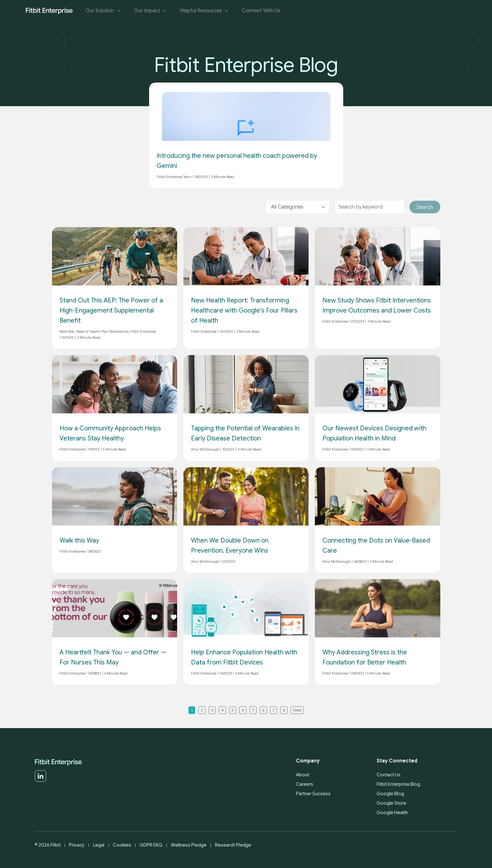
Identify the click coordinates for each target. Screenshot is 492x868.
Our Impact (151, 11)
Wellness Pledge (189, 845)
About (303, 775)
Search (425, 207)
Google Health (392, 813)
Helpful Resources (205, 11)
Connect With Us (261, 11)
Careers (305, 784)
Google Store (391, 803)
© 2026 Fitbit (48, 845)
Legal (99, 845)
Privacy (77, 845)
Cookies (122, 845)
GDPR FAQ (151, 845)
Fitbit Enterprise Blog (398, 784)
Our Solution (103, 11)
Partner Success (313, 794)
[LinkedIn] (41, 780)
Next (297, 710)
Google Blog (390, 794)
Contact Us (389, 775)
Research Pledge (233, 845)
